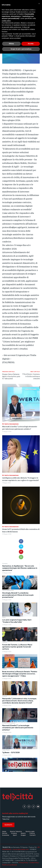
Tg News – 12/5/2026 (11, 752)
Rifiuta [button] (11, 44)
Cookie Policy (34, 862)
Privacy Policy (23, 862)
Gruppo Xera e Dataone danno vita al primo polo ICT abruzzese (11, 376)
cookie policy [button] (6, 21)
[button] (39, 4)
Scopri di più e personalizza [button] (21, 49)
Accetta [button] (31, 44)
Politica (4, 669)
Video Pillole (6, 750)
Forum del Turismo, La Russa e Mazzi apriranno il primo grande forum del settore (17, 647)
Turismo (5, 642)
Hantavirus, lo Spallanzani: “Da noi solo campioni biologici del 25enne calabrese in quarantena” (20, 568)
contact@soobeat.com (21, 849)
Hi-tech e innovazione (9, 723)
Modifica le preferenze (10, 865)
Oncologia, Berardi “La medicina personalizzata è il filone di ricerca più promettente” (18, 595)
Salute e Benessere (8, 590)
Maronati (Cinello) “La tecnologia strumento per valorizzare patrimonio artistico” (18, 727)
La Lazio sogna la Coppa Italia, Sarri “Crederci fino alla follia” (17, 621)
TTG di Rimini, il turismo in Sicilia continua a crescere (31, 376)
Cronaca (5, 563)
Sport (4, 617)
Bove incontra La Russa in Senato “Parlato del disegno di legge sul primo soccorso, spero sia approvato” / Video (20, 674)
